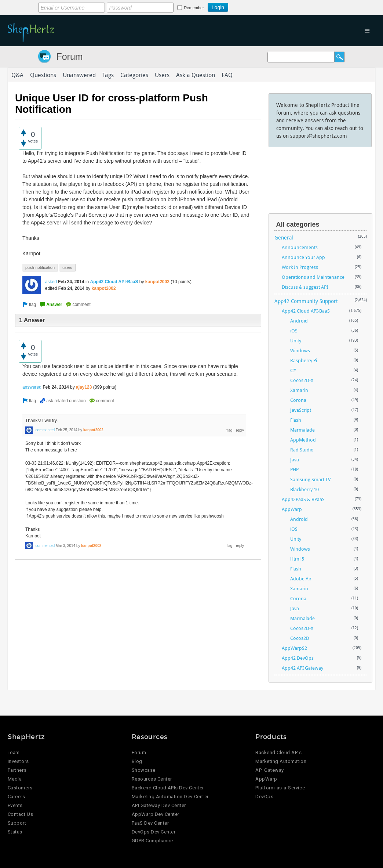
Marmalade (302, 430)
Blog (137, 761)
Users (162, 75)
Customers (20, 788)
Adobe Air (301, 579)
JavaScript (301, 410)
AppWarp (292, 509)
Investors (18, 761)
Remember (194, 8)
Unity (296, 341)
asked (51, 282)
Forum (69, 57)
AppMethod (303, 440)
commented (45, 430)
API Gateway (270, 770)
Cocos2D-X (302, 380)
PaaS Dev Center (150, 823)
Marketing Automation (281, 761)
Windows (300, 350)
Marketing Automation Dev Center (170, 797)
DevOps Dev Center (154, 832)
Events (15, 805)
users (67, 267)
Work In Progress (300, 267)
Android (299, 321)
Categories (134, 75)
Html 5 (297, 559)
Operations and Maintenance (313, 277)
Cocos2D (300, 638)
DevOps (264, 797)
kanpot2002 (157, 282)
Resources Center (152, 779)
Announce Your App (303, 257)
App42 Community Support (306, 301)
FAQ (227, 75)
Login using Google (246, 6)
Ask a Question (196, 75)
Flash (296, 420)
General (284, 237)
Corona (298, 400)
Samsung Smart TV (310, 479)
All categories (298, 224)
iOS (294, 331)
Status (15, 832)
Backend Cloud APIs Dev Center (168, 788)
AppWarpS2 (294, 648)
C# (293, 370)
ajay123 (84, 387)
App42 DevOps (298, 658)
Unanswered (79, 75)
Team (14, 752)
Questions (43, 75)
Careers (17, 797)
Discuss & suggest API (305, 287)
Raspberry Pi (304, 360)
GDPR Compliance (152, 841)
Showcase (144, 770)
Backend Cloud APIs (278, 752)
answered (32, 387)
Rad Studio (302, 450)
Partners (17, 770)
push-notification (40, 267)
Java (295, 460)
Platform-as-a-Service (280, 788)
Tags (108, 75)
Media (15, 779)
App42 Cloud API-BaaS (114, 282)
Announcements (300, 247)
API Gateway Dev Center (159, 805)
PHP (294, 469)
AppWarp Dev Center (156, 814)
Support (17, 823)
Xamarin (299, 390)
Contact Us (20, 814)
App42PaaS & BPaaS (303, 499)
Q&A (17, 75)
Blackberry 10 (304, 489)
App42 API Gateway (302, 668)
